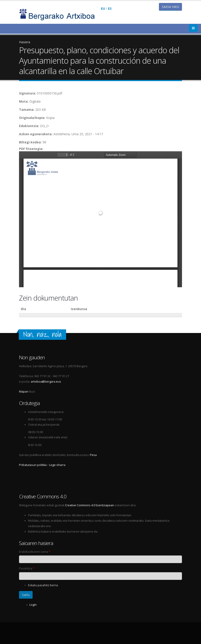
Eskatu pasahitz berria (43, 585)
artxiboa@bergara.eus (46, 382)
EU (103, 8)
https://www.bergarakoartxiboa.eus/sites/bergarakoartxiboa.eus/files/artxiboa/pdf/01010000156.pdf (100, 219)
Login (33, 605)
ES (110, 8)
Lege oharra (57, 465)
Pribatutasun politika (33, 465)
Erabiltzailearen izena (35, 552)
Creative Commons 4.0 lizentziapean (90, 505)
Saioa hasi (170, 7)
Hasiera (25, 42)
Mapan (24, 392)
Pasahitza (27, 568)
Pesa (93, 455)
